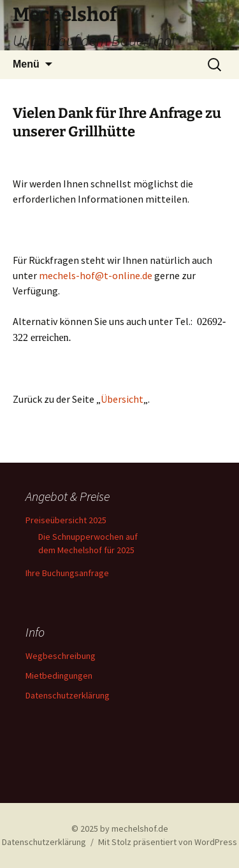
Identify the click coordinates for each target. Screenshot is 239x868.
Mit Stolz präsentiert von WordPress (168, 842)
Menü (26, 64)
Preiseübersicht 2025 (66, 520)
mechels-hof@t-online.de (96, 275)
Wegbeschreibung (61, 656)
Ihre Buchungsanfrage (67, 573)
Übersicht (122, 399)
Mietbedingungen (59, 676)
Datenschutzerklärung (68, 695)
